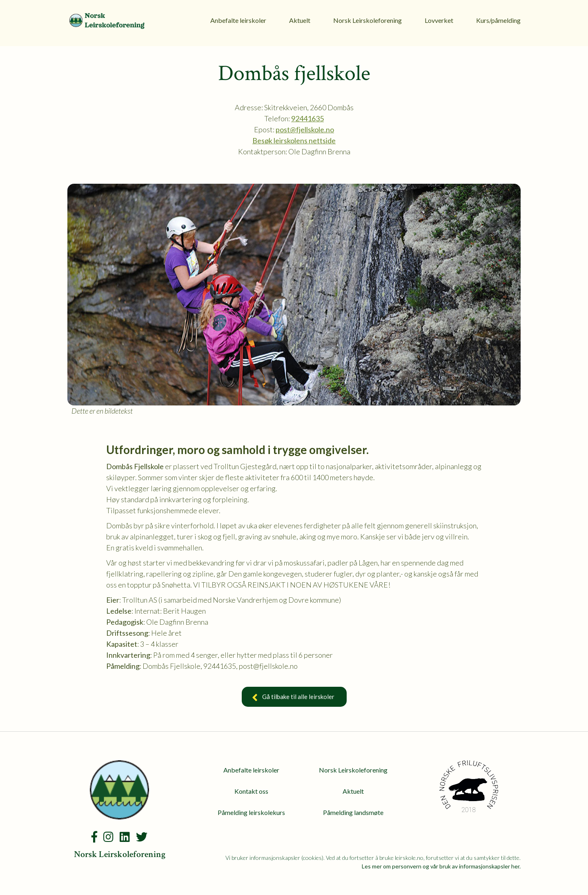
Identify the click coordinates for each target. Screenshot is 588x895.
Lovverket (439, 20)
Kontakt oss (251, 791)
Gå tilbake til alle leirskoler (294, 698)
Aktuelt (300, 20)
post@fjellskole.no (305, 129)
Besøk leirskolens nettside (294, 140)
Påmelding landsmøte (353, 812)
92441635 (307, 118)
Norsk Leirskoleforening (367, 20)
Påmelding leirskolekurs (251, 812)
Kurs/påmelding (498, 20)
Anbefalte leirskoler (238, 20)
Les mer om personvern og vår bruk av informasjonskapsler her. (441, 866)
